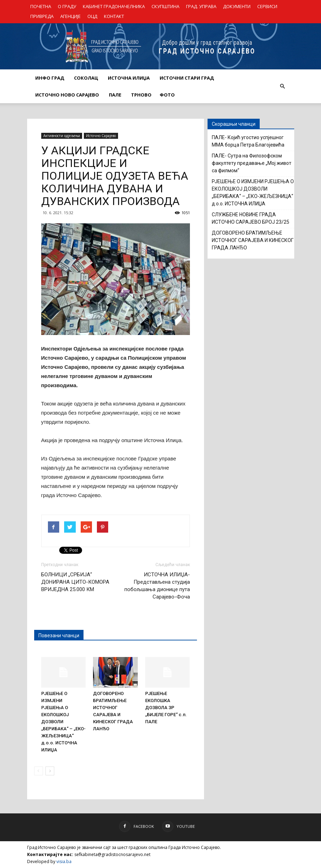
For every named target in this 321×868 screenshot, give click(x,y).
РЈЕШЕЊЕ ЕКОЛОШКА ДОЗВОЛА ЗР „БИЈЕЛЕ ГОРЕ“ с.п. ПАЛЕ (166, 708)
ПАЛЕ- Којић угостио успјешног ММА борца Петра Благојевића (248, 141)
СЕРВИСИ (267, 6)
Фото (167, 95)
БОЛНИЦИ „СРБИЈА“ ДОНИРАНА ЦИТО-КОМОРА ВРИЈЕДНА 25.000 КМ (75, 582)
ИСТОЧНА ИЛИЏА (129, 78)
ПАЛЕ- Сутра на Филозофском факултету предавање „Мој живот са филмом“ (252, 163)
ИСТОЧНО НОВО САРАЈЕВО (67, 95)
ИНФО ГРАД (50, 78)
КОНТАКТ (114, 16)
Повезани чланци (59, 635)
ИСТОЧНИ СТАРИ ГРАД (187, 78)
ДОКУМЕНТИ (237, 6)
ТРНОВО (141, 95)
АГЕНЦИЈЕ (70, 16)
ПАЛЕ (115, 95)
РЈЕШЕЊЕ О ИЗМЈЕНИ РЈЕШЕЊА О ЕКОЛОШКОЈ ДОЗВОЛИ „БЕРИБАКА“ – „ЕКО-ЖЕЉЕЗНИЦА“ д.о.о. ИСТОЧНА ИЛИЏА (253, 193)
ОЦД (92, 16)
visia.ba (64, 861)
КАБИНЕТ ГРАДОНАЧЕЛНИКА (114, 6)
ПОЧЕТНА (41, 6)
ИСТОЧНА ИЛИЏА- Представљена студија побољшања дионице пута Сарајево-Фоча (157, 586)
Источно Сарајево (101, 136)
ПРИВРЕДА (42, 16)
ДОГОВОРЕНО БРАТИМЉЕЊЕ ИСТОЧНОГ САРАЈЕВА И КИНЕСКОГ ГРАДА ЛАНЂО (253, 240)
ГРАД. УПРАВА (201, 6)
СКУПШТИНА (165, 6)
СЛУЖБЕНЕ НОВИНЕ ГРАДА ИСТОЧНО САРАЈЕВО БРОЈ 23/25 (251, 218)
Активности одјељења (62, 136)
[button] (283, 86)
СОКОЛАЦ (86, 78)
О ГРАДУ (67, 6)
